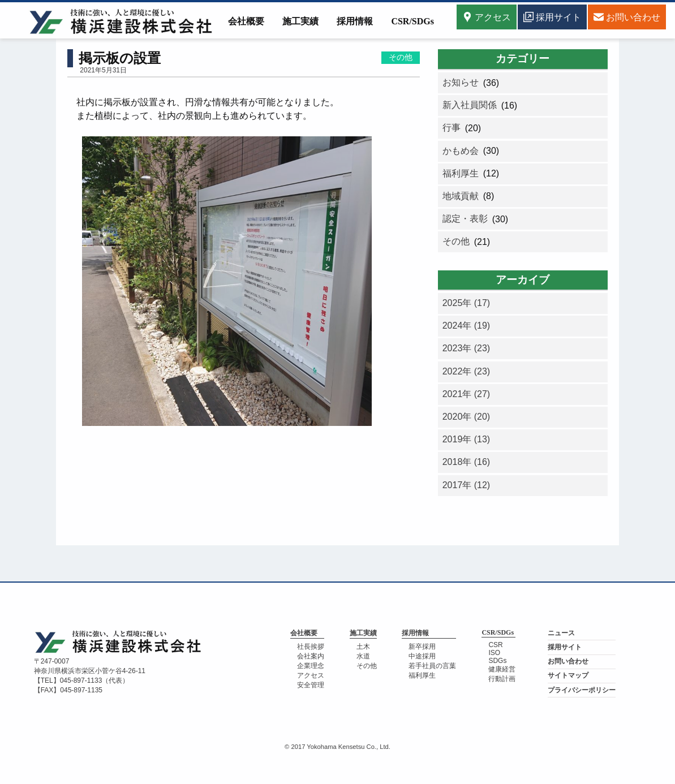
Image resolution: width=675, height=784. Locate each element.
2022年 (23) (467, 371)
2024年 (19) (467, 326)
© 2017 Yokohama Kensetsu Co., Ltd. (337, 747)
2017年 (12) (467, 485)
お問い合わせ (568, 661)
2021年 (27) (467, 394)
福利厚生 (461, 173)
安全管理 (311, 685)
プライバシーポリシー (582, 690)
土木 (363, 647)
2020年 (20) (467, 417)
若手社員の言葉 (432, 666)
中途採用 (422, 656)
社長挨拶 (311, 647)
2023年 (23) (467, 348)
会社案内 (311, 656)
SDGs (497, 661)
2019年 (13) (467, 439)
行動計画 (502, 679)
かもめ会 (461, 151)
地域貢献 (461, 196)
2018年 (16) (467, 462)
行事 (452, 128)
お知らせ (461, 82)
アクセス (487, 17)
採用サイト (565, 647)
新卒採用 (422, 647)
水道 (363, 656)
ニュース (561, 633)
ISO (494, 653)
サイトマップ (568, 675)
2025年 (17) (467, 303)
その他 (401, 57)
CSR (495, 645)
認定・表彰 (465, 219)
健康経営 (502, 669)
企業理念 (311, 666)
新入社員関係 (470, 105)
